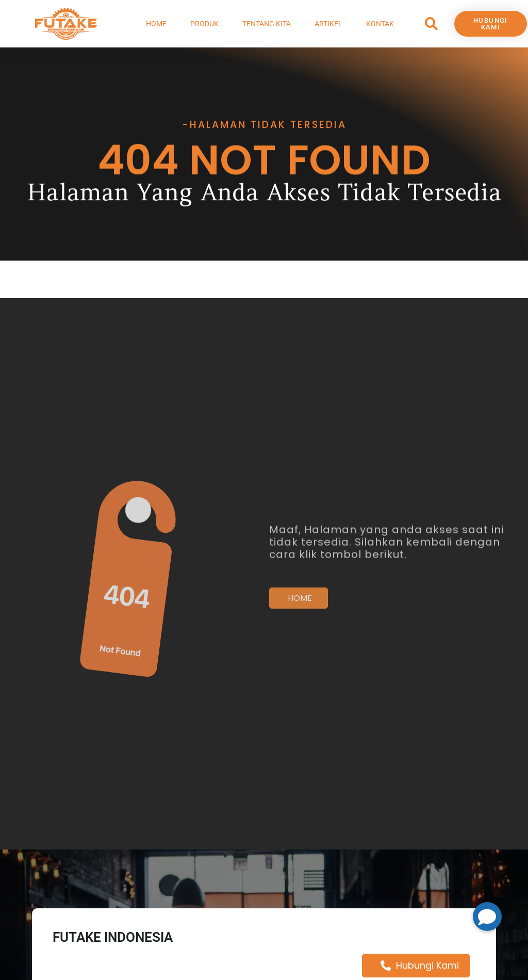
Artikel (328, 24)
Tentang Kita (267, 24)
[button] (431, 24)
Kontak (380, 24)
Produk (204, 24)
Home (156, 24)
